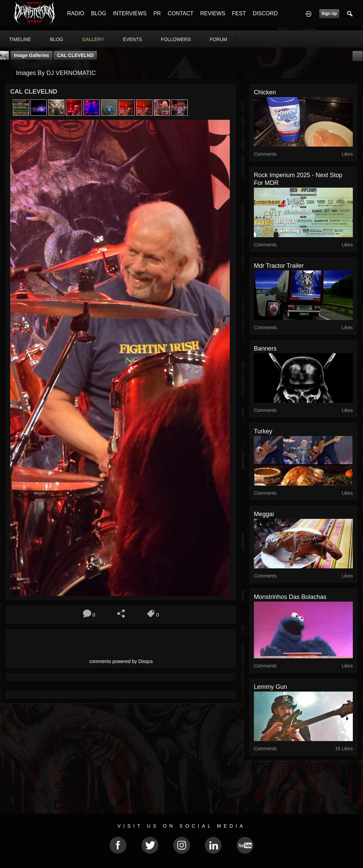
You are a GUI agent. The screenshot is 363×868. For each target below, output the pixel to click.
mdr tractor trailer (279, 266)
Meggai (264, 514)
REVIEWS (213, 13)
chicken (265, 92)
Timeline (20, 39)
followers (176, 39)
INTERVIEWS (130, 13)
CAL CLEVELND (75, 55)
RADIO (76, 13)
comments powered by (121, 661)
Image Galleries (32, 55)
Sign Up (329, 14)
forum (218, 39)
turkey (263, 431)
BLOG (99, 13)
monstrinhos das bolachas (290, 597)
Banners (265, 348)
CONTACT (181, 13)
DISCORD (265, 13)
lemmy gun (270, 687)
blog (57, 39)
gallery (93, 39)
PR (157, 13)
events (133, 39)
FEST (239, 13)
